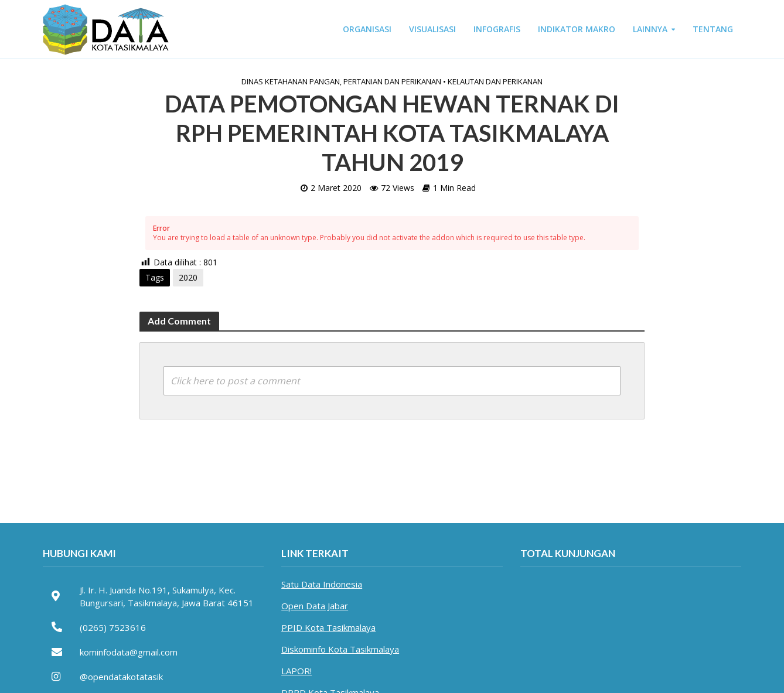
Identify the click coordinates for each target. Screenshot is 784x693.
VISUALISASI (432, 29)
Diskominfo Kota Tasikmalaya (340, 649)
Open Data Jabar (315, 606)
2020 (188, 277)
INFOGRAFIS (497, 29)
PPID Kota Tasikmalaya (328, 627)
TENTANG (713, 29)
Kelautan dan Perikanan (495, 81)
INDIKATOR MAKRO (577, 29)
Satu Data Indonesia (322, 584)
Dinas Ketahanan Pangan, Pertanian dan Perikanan (341, 81)
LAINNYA (650, 29)
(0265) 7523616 (113, 627)
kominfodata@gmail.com (129, 652)
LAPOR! (296, 671)
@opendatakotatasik (121, 677)
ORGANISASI (367, 29)
